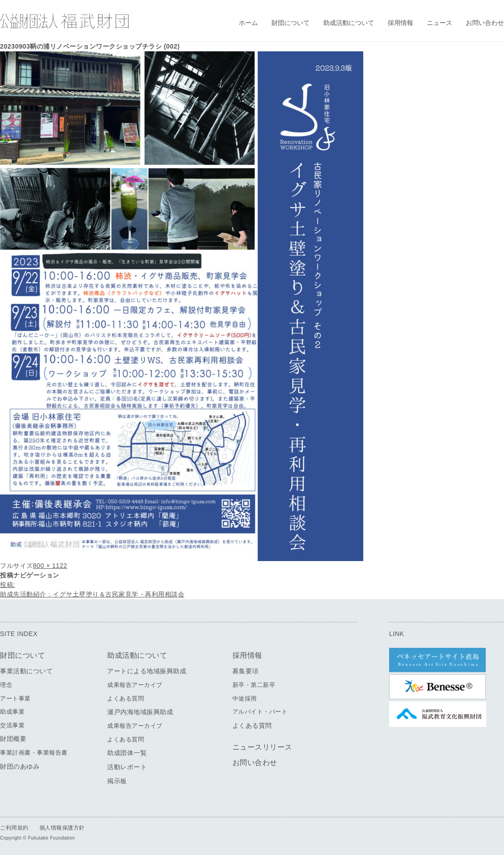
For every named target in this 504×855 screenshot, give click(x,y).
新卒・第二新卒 (254, 685)
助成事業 (12, 712)
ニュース (440, 23)
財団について (291, 23)
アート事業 (15, 698)
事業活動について (26, 671)
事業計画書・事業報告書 (34, 753)
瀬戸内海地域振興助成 (140, 712)
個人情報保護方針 (62, 828)
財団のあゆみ (20, 766)
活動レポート (127, 767)
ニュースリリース (262, 747)
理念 (6, 685)
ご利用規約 (14, 828)
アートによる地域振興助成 (147, 671)
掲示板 (117, 781)
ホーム (248, 23)
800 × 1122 (50, 566)
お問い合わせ (485, 23)
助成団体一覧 (127, 753)
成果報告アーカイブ (135, 685)
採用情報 (400, 23)
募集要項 (246, 671)
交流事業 (12, 725)
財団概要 (13, 739)
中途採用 (245, 698)
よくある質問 (126, 698)
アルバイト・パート (260, 712)
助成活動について (349, 23)
